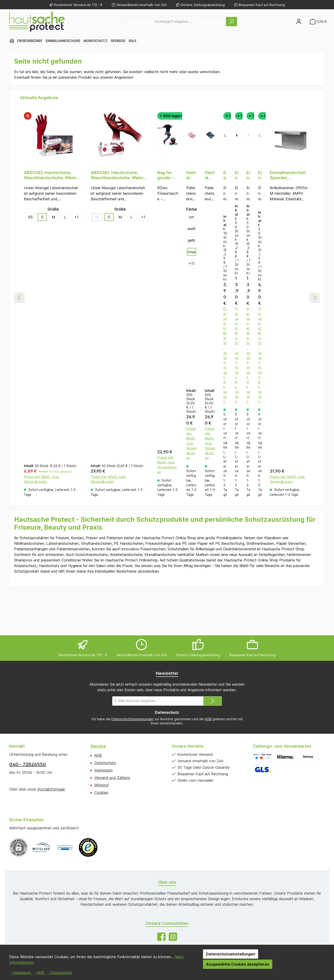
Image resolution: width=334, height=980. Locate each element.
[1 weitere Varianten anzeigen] (76, 217)
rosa (192, 252)
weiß (191, 229)
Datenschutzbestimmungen (133, 719)
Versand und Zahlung (112, 778)
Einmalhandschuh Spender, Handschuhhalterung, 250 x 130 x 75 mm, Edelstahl (290, 175)
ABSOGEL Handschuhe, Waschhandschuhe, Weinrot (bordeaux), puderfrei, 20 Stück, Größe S (52, 175)
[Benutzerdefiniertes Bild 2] (65, 847)
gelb (191, 240)
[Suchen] (231, 22)
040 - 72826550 (28, 764)
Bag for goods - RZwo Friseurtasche (168, 175)
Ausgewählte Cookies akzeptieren (238, 964)
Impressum (103, 770)
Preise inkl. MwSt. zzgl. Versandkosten (42, 522)
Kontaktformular (51, 789)
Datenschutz (105, 763)
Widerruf (101, 785)
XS (30, 217)
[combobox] (174, 22)
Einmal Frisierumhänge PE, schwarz (237, 175)
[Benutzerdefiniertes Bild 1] (42, 848)
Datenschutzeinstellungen (231, 954)
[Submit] (212, 701)
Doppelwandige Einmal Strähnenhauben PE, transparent (225, 175)
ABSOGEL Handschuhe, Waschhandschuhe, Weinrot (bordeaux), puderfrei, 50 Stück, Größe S (119, 175)
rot (191, 217)
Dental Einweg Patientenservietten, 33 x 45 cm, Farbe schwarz (210, 175)
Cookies (101, 792)
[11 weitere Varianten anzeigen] (192, 263)
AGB (208, 719)
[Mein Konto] (299, 21)
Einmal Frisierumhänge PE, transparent (248, 175)
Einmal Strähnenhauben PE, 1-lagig (260, 175)
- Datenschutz (60, 973)
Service (98, 746)
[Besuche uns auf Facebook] (161, 937)
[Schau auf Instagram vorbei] (173, 937)
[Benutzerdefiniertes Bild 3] (88, 847)
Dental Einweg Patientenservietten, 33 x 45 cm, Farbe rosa (191, 175)
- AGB (40, 973)
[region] (167, 320)
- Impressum (21, 973)
